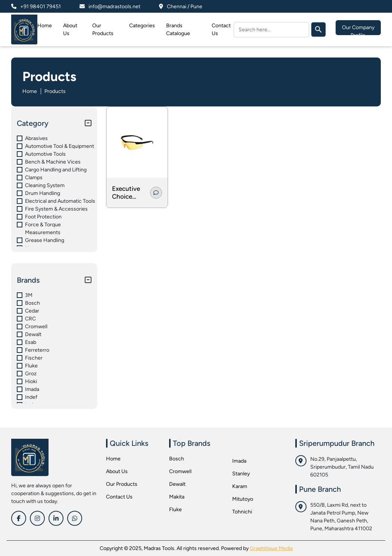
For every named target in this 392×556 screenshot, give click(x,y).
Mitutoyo (243, 499)
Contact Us (119, 497)
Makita (177, 497)
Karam (240, 486)
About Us (117, 471)
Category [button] (33, 123)
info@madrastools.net (114, 7)
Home (45, 26)
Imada (239, 461)
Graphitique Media (271, 548)
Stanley (241, 474)
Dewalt (177, 484)
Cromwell (180, 471)
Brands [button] (28, 280)
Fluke (175, 510)
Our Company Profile (358, 30)
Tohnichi (242, 512)
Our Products (122, 484)
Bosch (177, 459)
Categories (142, 26)
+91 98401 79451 (41, 7)
